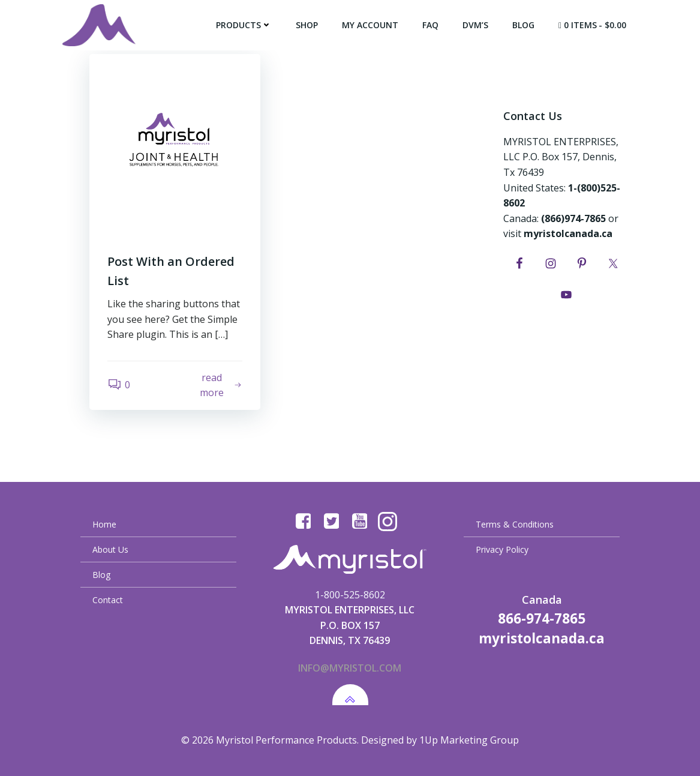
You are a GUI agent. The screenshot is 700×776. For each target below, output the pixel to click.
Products (244, 25)
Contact (108, 600)
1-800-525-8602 (350, 595)
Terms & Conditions (515, 524)
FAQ (430, 25)
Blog (523, 25)
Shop (307, 25)
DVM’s (475, 25)
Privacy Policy (502, 549)
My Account (370, 25)
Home (104, 524)
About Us (110, 549)
